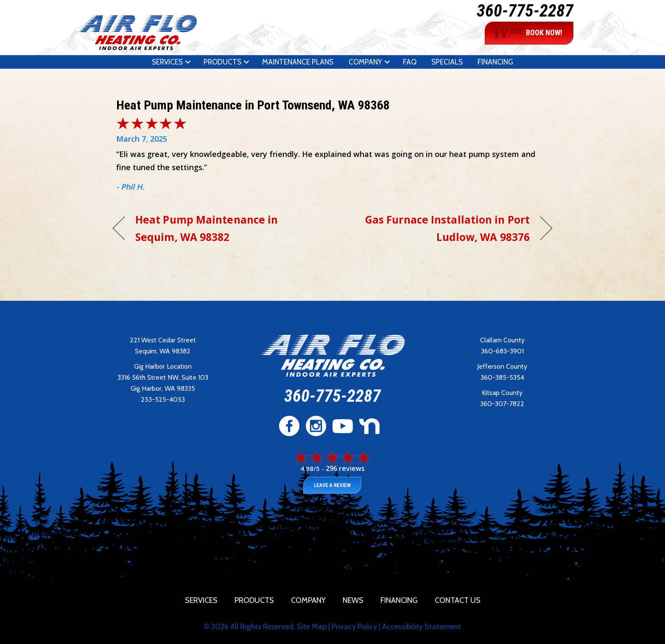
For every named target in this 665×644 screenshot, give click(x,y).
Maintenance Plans (298, 62)
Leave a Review (332, 485)
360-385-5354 (502, 377)
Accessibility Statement (422, 627)
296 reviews (345, 468)
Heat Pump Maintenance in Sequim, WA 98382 (207, 228)
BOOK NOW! (528, 33)
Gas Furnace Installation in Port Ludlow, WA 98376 (438, 228)
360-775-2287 (525, 11)
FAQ (410, 62)
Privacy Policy (354, 627)
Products (222, 62)
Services (167, 62)
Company (365, 62)
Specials (447, 62)
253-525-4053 (163, 399)
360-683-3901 (502, 351)
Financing (495, 62)
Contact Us (458, 600)
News (353, 600)
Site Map (312, 627)
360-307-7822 (502, 404)
